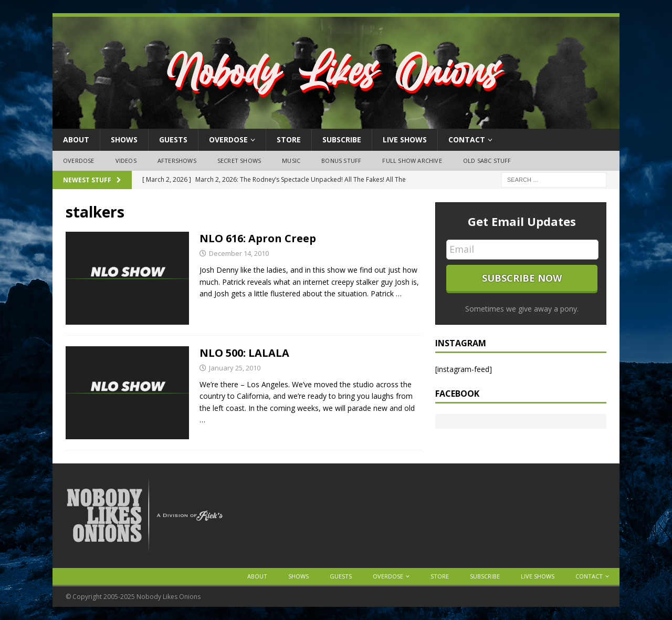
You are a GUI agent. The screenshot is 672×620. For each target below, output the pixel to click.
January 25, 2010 (235, 368)
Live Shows (405, 139)
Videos (126, 161)
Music (291, 161)
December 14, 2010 (239, 253)
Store (289, 139)
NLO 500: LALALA (244, 353)
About (76, 139)
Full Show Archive (412, 161)
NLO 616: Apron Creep (258, 238)
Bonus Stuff (341, 161)
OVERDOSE (228, 139)
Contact (467, 139)
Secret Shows (239, 161)
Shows (124, 139)
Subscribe (342, 139)
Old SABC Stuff (487, 161)
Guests (173, 139)
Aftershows (177, 161)
